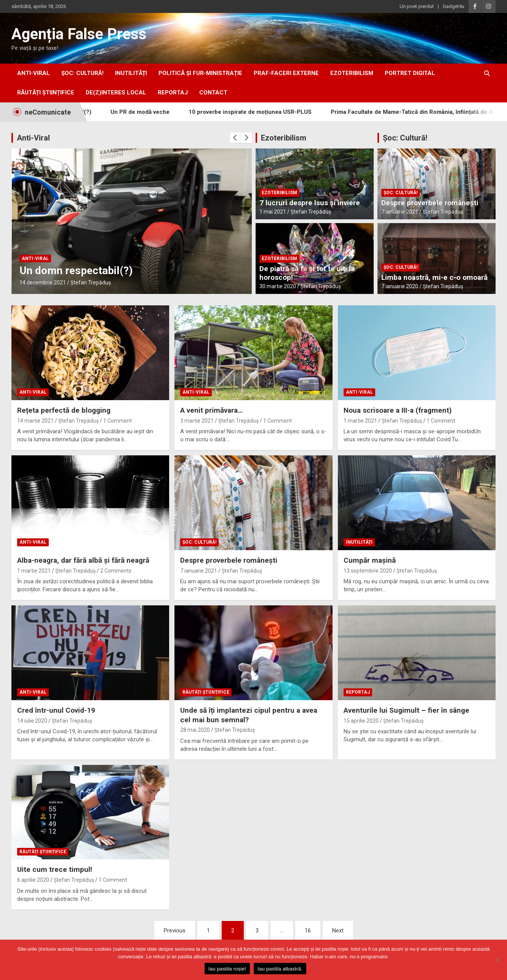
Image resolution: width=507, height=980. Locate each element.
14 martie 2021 (35, 421)
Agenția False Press (79, 34)
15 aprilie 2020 (361, 721)
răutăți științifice (46, 93)
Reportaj (173, 93)
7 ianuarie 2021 (400, 212)
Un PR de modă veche (151, 112)
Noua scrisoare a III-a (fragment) (398, 410)
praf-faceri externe (286, 73)
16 (308, 931)
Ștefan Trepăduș (91, 283)
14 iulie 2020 (32, 721)
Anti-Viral (33, 138)
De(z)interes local (116, 93)
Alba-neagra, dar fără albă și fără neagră (83, 560)
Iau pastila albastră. (280, 969)
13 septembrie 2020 (368, 571)
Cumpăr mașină (370, 560)
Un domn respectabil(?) (76, 271)
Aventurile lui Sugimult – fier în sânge (406, 710)
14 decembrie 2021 (43, 283)
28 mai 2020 (195, 730)
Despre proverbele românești (430, 203)
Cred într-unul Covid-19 (56, 710)
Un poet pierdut (417, 6)
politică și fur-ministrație (200, 73)
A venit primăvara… (211, 410)
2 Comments (116, 571)
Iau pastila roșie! (227, 969)
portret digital (410, 73)
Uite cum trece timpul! (55, 869)
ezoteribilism (352, 73)
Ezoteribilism (284, 138)
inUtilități (131, 73)
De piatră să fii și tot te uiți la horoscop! (307, 273)
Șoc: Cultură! (82, 73)
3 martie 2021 (197, 421)
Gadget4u (453, 6)
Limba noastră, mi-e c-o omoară (434, 277)
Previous (175, 931)
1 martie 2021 (360, 421)
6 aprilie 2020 (33, 880)
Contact (213, 93)
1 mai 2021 (273, 212)
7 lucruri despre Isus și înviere (310, 203)
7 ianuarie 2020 (400, 286)
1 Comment (118, 421)
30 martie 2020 (278, 286)
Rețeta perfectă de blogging (64, 410)
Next (338, 931)
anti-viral (34, 73)
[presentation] (235, 138)
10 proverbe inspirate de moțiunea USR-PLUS (261, 112)
